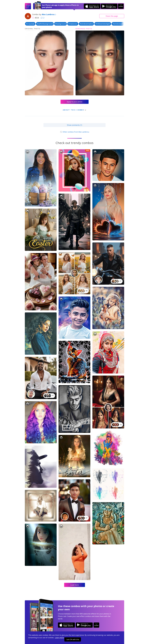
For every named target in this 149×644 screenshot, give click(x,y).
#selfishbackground (45, 24)
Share (112, 16)
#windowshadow (86, 24)
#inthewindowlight (103, 24)
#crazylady (30, 24)
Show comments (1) (74, 125)
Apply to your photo (75, 102)
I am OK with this (73, 639)
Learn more (59, 638)
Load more (75, 585)
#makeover (73, 24)
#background (60, 24)
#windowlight (118, 24)
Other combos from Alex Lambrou (74, 132)
